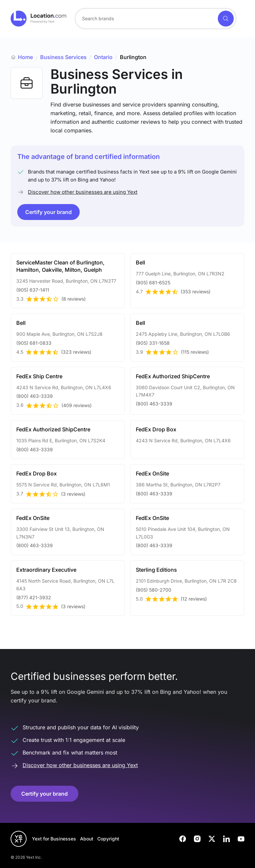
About (87, 839)
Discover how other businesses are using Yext (83, 192)
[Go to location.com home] (39, 19)
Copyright (108, 839)
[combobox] (156, 19)
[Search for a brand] (146, 19)
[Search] (226, 19)
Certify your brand (48, 212)
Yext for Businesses (54, 839)
